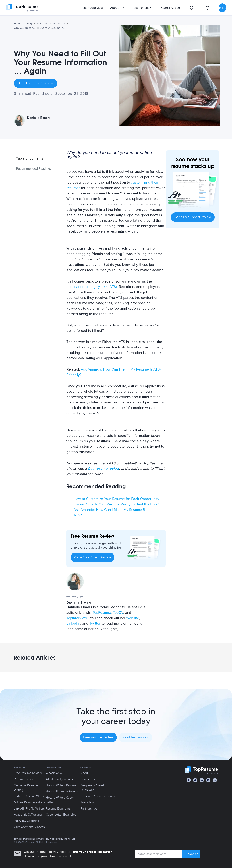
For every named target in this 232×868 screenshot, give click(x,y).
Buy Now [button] (222, 8)
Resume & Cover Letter (51, 24)
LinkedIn (73, 624)
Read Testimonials (136, 737)
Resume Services (92, 8)
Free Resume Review (98, 737)
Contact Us (88, 779)
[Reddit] (215, 780)
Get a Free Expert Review (36, 83)
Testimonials (141, 8)
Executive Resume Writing (26, 788)
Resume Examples (58, 809)
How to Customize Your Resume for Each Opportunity (116, 499)
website (133, 618)
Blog (29, 24)
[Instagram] (208, 780)
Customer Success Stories (98, 796)
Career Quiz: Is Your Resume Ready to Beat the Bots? (116, 504)
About (114, 8)
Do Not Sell (70, 839)
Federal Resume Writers (30, 796)
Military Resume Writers (29, 802)
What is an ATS (56, 773)
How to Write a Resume (61, 785)
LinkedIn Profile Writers (29, 809)
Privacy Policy (43, 839)
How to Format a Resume (62, 791)
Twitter (95, 624)
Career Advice (171, 8)
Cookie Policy (57, 839)
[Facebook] (189, 780)
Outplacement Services (29, 827)
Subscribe (191, 854)
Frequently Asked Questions (92, 788)
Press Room (88, 802)
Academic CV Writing (28, 815)
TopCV (118, 613)
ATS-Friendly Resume (60, 779)
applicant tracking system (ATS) (92, 287)
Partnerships (89, 809)
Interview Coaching (27, 821)
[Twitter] (195, 780)
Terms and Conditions (24, 839)
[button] (117, 8)
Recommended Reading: (34, 169)
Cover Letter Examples (61, 815)
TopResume (102, 613)
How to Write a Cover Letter (60, 800)
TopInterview (77, 618)
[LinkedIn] (202, 780)
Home (18, 24)
